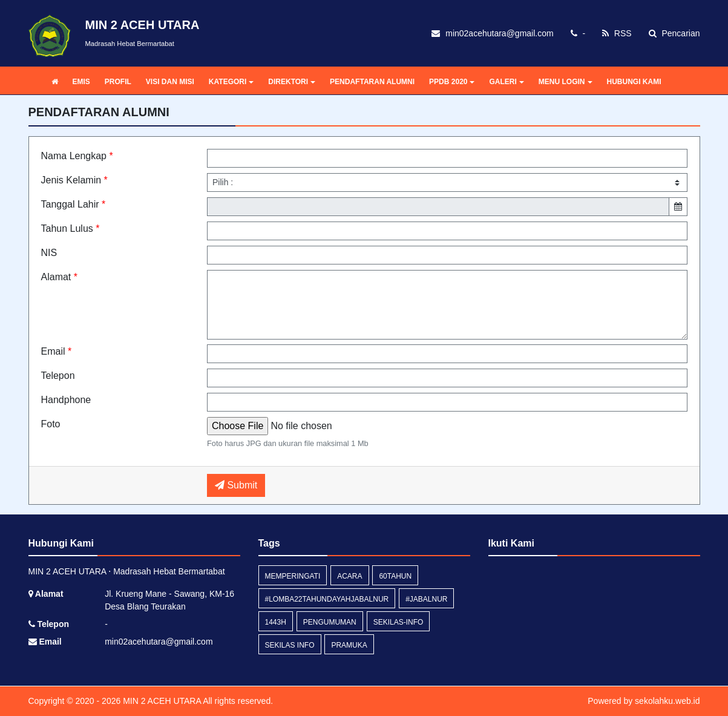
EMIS (81, 82)
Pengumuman (330, 622)
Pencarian (674, 33)
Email (57, 351)
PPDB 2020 (452, 82)
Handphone (66, 400)
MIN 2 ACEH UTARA (161, 701)
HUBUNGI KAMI (634, 82)
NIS (49, 253)
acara (349, 576)
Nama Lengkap (77, 156)
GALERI (506, 82)
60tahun (395, 576)
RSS (617, 33)
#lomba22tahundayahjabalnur (327, 599)
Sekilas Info (290, 645)
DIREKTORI (292, 82)
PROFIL (118, 82)
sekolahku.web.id (667, 701)
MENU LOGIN (566, 82)
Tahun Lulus (71, 228)
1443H (276, 622)
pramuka (349, 645)
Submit (236, 485)
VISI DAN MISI (170, 82)
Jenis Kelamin (74, 180)
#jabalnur (426, 599)
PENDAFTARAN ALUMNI (372, 82)
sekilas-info (398, 622)
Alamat (59, 277)
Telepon (58, 376)
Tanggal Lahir (74, 204)
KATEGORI (231, 82)
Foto (51, 424)
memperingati (293, 576)
